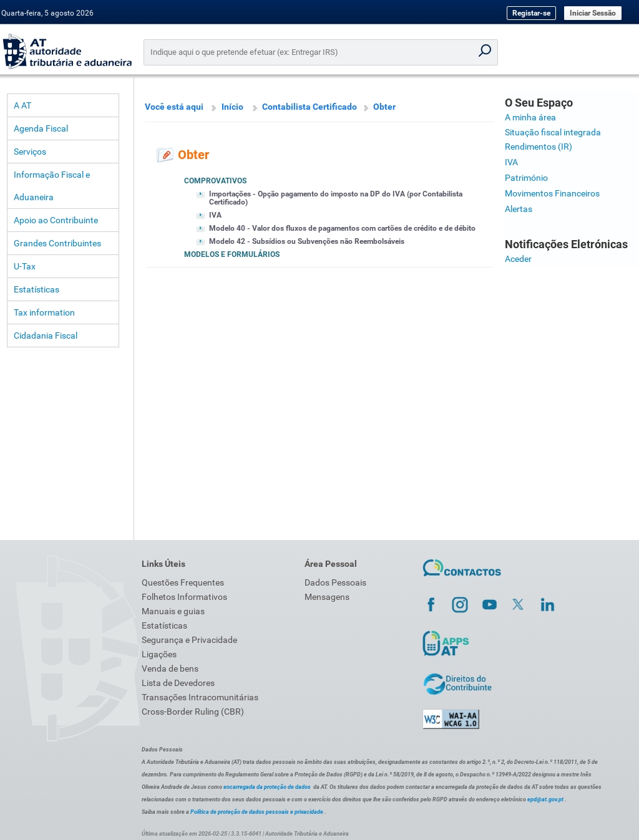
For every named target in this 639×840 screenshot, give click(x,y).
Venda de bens (170, 669)
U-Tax (25, 266)
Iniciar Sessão (593, 13)
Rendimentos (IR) (539, 147)
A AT (22, 105)
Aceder (518, 259)
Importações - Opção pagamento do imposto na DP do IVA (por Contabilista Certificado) (336, 198)
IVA (215, 215)
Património (526, 178)
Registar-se (531, 13)
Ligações (159, 654)
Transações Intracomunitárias (200, 697)
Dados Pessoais (335, 582)
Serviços (30, 152)
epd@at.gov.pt (545, 799)
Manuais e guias (173, 611)
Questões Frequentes (183, 582)
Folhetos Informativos (184, 597)
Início (232, 107)
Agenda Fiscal (41, 128)
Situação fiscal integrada (553, 132)
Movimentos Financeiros (552, 193)
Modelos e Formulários (232, 254)
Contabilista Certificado (310, 107)
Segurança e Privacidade (189, 640)
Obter (384, 107)
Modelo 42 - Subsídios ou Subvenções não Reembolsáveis (307, 241)
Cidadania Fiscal (46, 336)
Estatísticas (37, 289)
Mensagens (327, 597)
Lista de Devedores (178, 683)
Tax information (44, 312)
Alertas (519, 209)
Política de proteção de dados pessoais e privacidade (257, 812)
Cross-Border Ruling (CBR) (193, 712)
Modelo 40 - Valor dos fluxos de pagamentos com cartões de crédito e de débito (342, 228)
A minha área (530, 117)
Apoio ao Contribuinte (56, 220)
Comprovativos (215, 181)
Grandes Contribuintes (57, 243)
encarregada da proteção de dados (267, 787)
